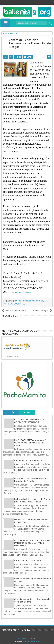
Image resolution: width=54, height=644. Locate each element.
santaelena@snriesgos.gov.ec (20, 292)
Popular (11, 412)
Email (28, 57)
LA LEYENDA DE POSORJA (28, 460)
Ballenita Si (23, 639)
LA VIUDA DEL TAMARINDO (28, 561)
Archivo (27, 412)
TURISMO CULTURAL (14, 304)
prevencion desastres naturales (28, 301)
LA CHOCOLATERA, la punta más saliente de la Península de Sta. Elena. (31, 443)
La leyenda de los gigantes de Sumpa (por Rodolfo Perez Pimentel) (32, 500)
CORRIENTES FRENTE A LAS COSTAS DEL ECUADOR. (29, 421)
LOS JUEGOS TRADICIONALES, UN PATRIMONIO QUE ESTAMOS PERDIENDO (32, 543)
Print (18, 57)
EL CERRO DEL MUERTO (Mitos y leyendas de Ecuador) (31, 480)
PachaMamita (33, 641)
